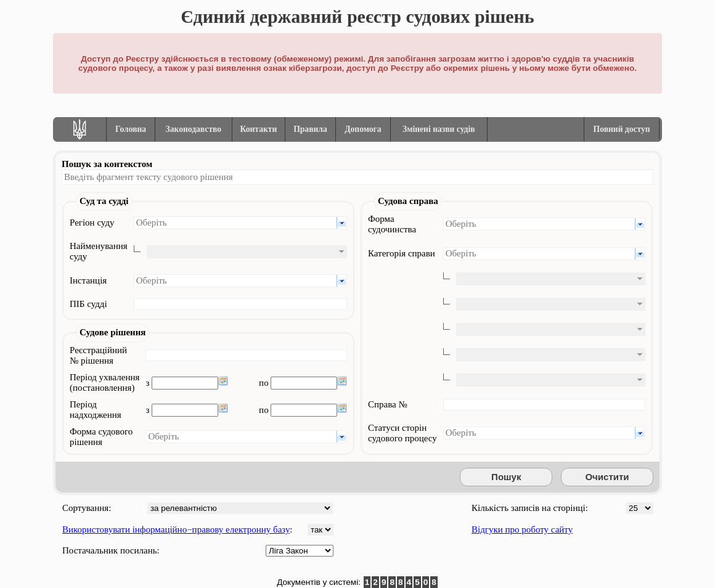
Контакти (259, 129)
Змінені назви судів (439, 129)
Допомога (363, 129)
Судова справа (408, 201)
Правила (310, 129)
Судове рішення (112, 332)
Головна (131, 129)
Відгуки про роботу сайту (522, 529)
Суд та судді (104, 201)
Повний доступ (622, 129)
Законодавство (194, 129)
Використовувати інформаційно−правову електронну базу (176, 529)
